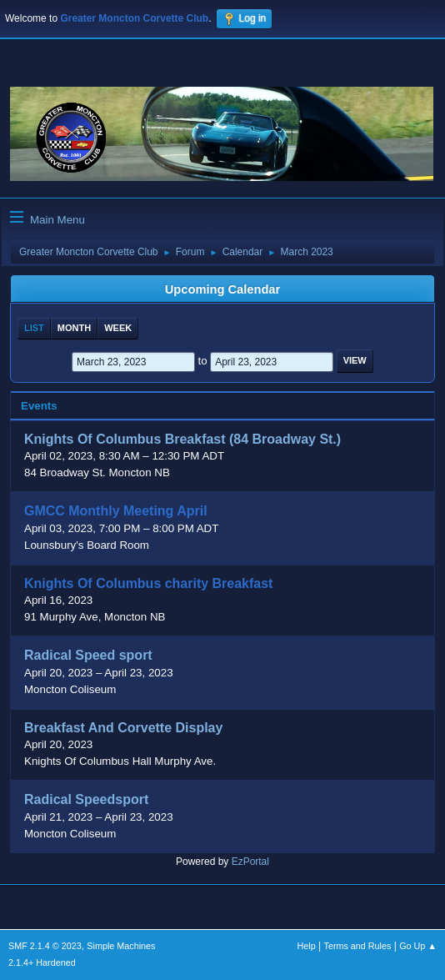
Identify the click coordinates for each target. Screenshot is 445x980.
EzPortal (250, 862)
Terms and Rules (358, 946)
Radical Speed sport (88, 656)
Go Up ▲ (418, 946)
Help (307, 946)
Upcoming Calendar (222, 289)
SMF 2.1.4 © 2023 (45, 946)
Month (74, 328)
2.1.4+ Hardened (42, 962)
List (34, 328)
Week (118, 328)
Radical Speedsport (86, 800)
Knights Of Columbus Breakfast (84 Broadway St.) (182, 440)
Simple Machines (121, 946)
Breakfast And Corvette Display (123, 728)
